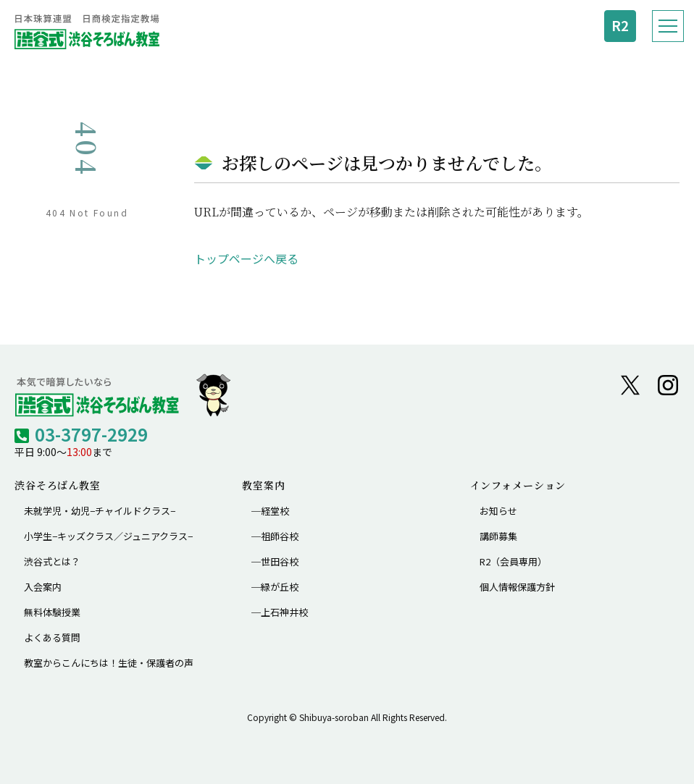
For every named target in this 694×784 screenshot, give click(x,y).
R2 (620, 25)
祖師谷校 (280, 536)
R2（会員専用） (513, 561)
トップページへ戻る (246, 258)
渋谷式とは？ (52, 561)
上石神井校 (284, 612)
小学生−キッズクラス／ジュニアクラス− (108, 536)
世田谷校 (280, 561)
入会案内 (43, 587)
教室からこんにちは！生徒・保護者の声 (109, 663)
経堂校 (275, 511)
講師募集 (498, 536)
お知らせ (498, 511)
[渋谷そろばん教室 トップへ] (123, 395)
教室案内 (263, 485)
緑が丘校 (280, 587)
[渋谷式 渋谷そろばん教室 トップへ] (87, 32)
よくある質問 (52, 637)
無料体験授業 (52, 612)
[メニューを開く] (668, 26)
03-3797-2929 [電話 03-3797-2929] (91, 434)
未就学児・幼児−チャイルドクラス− (100, 511)
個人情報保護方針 (517, 587)
